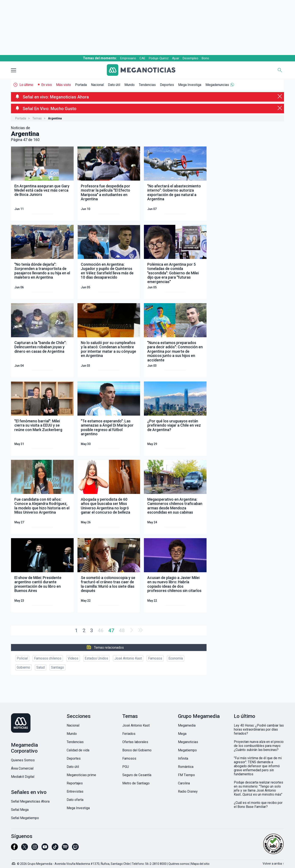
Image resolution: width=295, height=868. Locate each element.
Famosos (155, 658)
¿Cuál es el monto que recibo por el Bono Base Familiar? (258, 805)
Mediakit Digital (23, 777)
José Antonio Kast (128, 658)
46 (101, 630)
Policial (22, 658)
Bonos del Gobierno (137, 750)
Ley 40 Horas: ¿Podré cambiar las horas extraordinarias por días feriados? (259, 729)
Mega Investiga (190, 85)
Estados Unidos (96, 658)
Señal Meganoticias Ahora (30, 801)
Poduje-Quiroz (159, 58)
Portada (81, 85)
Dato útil (114, 85)
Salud (41, 667)
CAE (142, 58)
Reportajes (75, 783)
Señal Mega (20, 810)
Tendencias (147, 85)
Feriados (129, 734)
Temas (37, 118)
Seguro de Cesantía (137, 775)
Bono (205, 58)
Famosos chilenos (48, 658)
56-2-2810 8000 (156, 864)
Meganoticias (188, 742)
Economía (176, 658)
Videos (73, 658)
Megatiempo (187, 750)
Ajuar (176, 58)
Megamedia (187, 725)
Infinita (183, 758)
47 (111, 630)
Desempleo (190, 58)
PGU (126, 767)
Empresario (128, 58)
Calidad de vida (78, 750)
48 (122, 630)
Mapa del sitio (200, 864)
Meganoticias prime (81, 775)
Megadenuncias (217, 85)
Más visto (63, 85)
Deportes (167, 85)
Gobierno (23, 667)
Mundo (130, 85)
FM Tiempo (186, 775)
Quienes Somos (23, 760)
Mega (182, 734)
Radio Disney (188, 791)
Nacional (97, 85)
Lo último (26, 85)
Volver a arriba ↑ (273, 864)
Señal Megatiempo (25, 818)
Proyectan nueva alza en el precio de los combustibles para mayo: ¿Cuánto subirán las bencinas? (259, 746)
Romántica (186, 767)
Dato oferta (75, 800)
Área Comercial (22, 768)
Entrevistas (75, 791)
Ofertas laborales (135, 742)
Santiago (57, 667)
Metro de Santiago (136, 783)
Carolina (184, 783)
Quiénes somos (179, 864)
